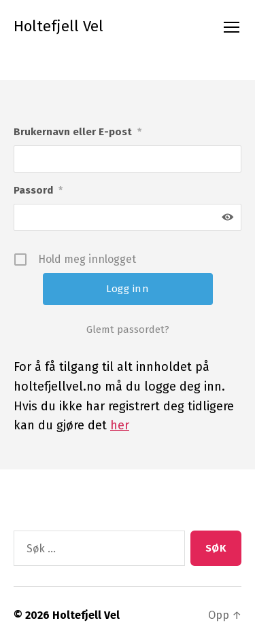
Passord (38, 191)
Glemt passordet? (128, 329)
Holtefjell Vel (58, 26)
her (120, 425)
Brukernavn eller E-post (78, 132)
